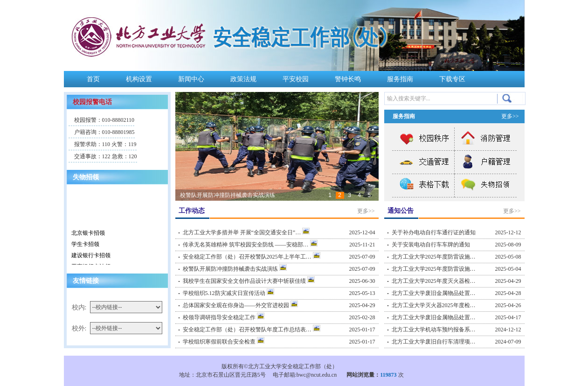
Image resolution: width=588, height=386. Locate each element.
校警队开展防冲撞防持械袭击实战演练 (228, 195)
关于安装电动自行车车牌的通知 (431, 245)
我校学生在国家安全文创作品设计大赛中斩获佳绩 (249, 281)
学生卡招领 (85, 246)
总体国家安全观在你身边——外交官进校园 (240, 305)
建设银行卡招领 (91, 257)
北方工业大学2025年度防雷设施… (434, 257)
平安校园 (296, 79)
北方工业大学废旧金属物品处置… (434, 293)
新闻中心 (191, 79)
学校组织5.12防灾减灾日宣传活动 (228, 293)
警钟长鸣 (348, 79)
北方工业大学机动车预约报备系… (434, 330)
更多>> (366, 211)
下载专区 (452, 79)
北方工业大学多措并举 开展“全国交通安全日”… (246, 232)
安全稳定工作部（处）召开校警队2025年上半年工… (252, 257)
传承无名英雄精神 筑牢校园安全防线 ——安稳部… (250, 245)
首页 (93, 79)
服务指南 (400, 79)
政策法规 (243, 79)
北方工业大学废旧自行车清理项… (434, 342)
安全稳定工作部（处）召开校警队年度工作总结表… (252, 330)
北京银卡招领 (88, 234)
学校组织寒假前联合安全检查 (224, 342)
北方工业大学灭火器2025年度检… (434, 305)
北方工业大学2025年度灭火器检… (434, 281)
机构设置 (139, 79)
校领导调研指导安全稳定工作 (224, 317)
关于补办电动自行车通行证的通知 (434, 232)
